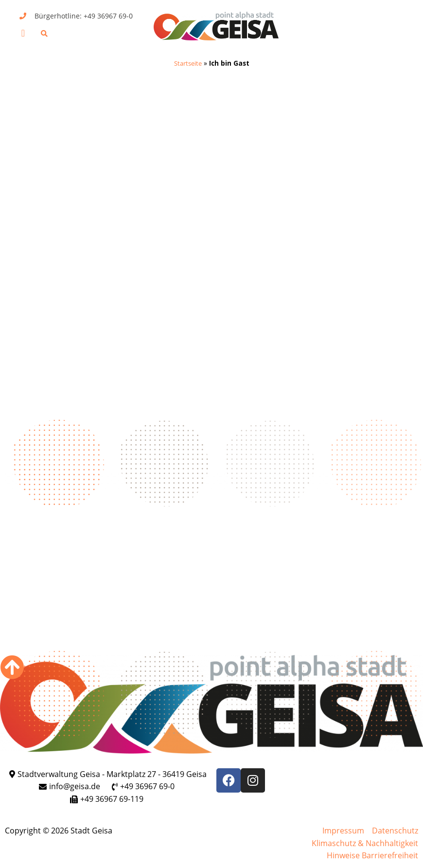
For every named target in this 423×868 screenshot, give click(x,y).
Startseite (188, 63)
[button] (23, 33)
